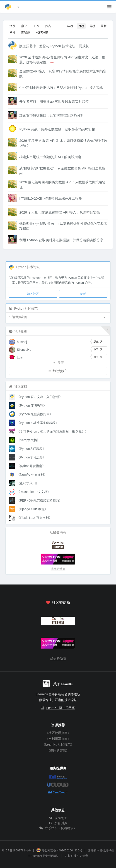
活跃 (12, 26)
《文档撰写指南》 (58, 739)
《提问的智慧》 (58, 750)
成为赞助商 (58, 569)
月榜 (81, 26)
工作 (36, 26)
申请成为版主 (58, 371)
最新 (104, 26)
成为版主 (58, 818)
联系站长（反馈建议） (58, 828)
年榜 (70, 26)
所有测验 (58, 823)
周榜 (92, 26)
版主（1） (99, 357)
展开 (58, 363)
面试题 (26, 32)
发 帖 (83, 294)
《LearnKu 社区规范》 (58, 744)
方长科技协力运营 (77, 856)
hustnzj (22, 342)
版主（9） (99, 341)
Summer (37, 856)
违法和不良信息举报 (101, 851)
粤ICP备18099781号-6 (16, 851)
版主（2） (99, 349)
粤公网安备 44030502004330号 (59, 851)
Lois (20, 357)
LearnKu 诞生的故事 (61, 708)
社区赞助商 (58, 602)
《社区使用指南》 (58, 733)
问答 (12, 32)
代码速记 (42, 32)
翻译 (24, 26)
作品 (48, 26)
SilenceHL (24, 350)
